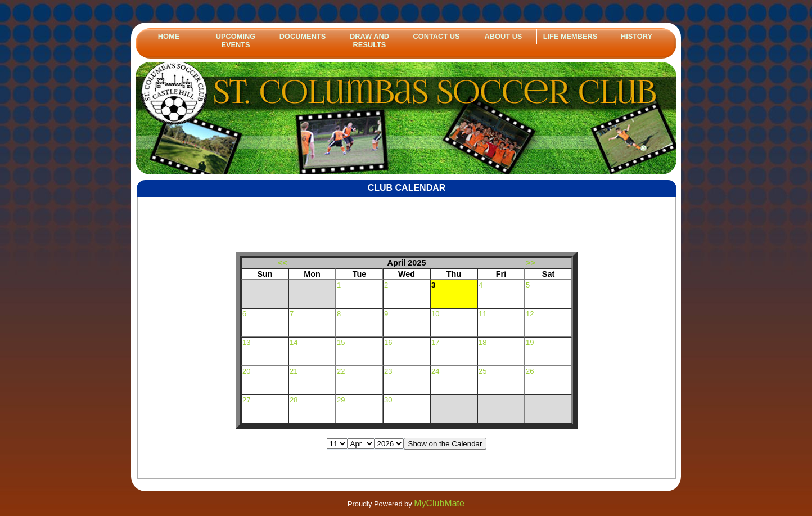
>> (531, 263)
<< (283, 263)
